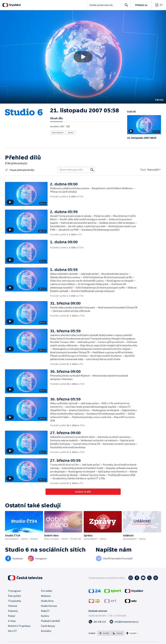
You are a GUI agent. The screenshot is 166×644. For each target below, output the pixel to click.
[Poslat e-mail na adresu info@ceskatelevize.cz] (124, 622)
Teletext (13, 606)
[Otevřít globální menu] (159, 5)
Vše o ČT (12, 631)
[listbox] (118, 633)
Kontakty (46, 631)
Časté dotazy (48, 626)
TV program (14, 591)
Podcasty (13, 611)
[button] (83, 57)
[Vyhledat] (92, 170)
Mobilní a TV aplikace (19, 626)
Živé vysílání (14, 596)
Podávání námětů (50, 621)
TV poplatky (14, 601)
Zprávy (71, 132)
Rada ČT (45, 611)
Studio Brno (47, 601)
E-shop (12, 621)
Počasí (11, 616)
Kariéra (45, 616)
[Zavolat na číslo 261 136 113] (97, 622)
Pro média (46, 591)
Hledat (125, 6)
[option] (104, 633)
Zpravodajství (58, 132)
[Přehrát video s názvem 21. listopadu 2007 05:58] (83, 57)
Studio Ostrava (49, 606)
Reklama (46, 596)
